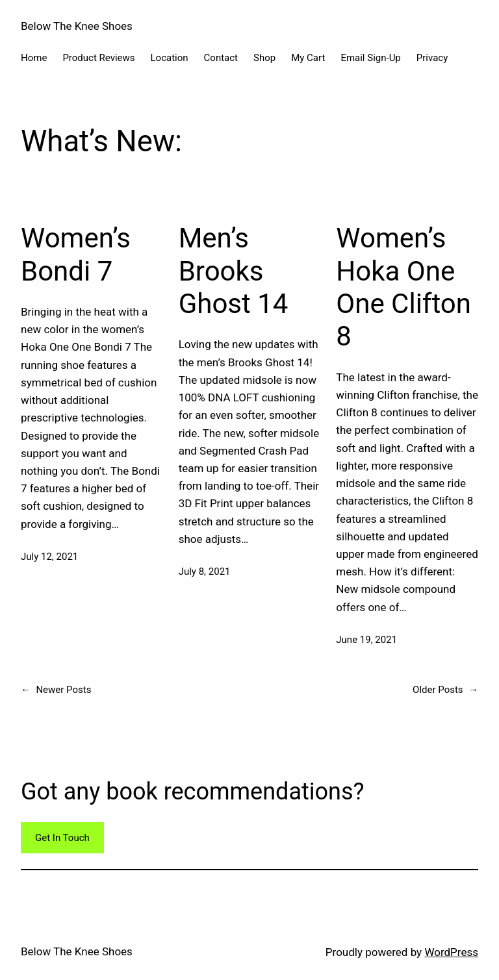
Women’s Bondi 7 (76, 254)
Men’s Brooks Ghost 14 (234, 271)
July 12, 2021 (49, 557)
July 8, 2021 (205, 572)
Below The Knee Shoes (77, 26)
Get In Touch (62, 838)
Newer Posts (56, 690)
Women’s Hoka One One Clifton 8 (403, 287)
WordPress (451, 952)
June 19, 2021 (366, 640)
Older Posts (445, 690)
